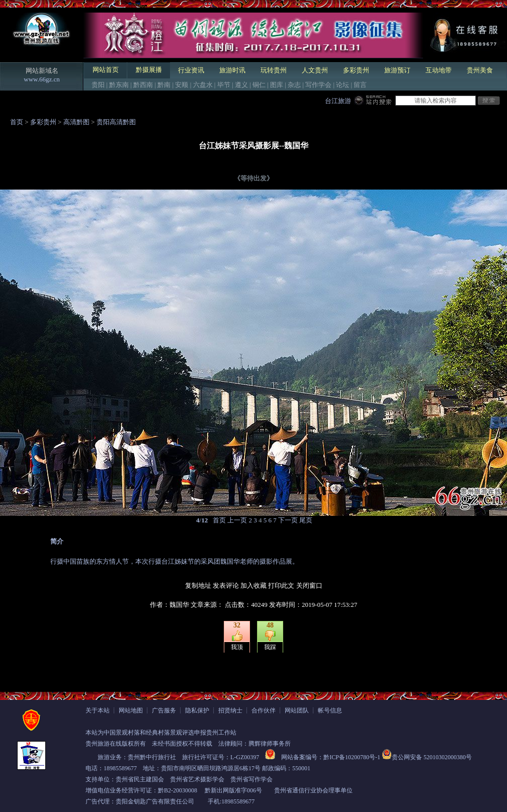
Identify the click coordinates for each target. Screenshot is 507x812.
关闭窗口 (309, 585)
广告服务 (164, 710)
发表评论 (226, 585)
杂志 (294, 85)
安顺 (182, 85)
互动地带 (439, 70)
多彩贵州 (356, 70)
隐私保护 (197, 710)
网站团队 (297, 710)
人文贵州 (315, 70)
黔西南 (143, 85)
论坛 (343, 85)
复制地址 (198, 585)
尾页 (306, 520)
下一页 (288, 520)
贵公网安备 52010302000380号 (432, 757)
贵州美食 (480, 70)
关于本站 (98, 710)
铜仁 (259, 85)
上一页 (237, 520)
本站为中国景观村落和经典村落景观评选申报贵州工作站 (161, 733)
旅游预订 (397, 70)
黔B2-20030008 (178, 790)
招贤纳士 (230, 710)
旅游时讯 (232, 70)
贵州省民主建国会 (140, 779)
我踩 (270, 647)
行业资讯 (191, 70)
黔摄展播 (149, 70)
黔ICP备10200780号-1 (352, 757)
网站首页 (106, 70)
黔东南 (119, 85)
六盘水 (203, 85)
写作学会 (318, 85)
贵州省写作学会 (251, 779)
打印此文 (281, 585)
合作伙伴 (264, 710)
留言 (360, 85)
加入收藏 (253, 585)
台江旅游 (338, 101)
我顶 (237, 647)
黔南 (164, 85)
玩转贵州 (274, 70)
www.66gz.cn (41, 79)
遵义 (241, 85)
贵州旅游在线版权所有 (116, 744)
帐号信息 (330, 710)
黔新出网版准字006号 (233, 790)
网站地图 (131, 710)
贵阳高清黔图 (116, 122)
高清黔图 (76, 122)
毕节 (224, 85)
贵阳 (98, 85)
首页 (17, 122)
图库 (277, 85)
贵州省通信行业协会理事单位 (313, 790)
